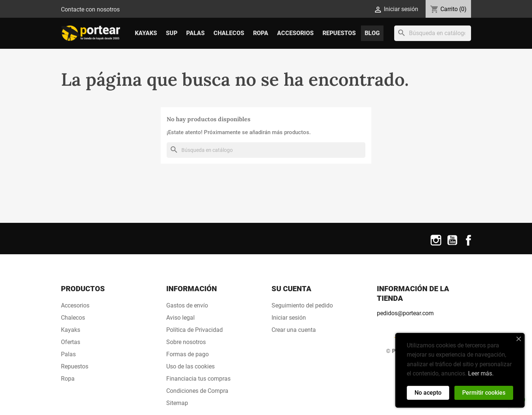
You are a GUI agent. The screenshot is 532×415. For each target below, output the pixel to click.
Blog (372, 33)
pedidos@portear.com (405, 313)
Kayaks (146, 33)
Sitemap (177, 403)
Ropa (261, 33)
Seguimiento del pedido (302, 305)
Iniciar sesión (289, 318)
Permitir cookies (484, 393)
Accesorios (295, 33)
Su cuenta (291, 289)
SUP (172, 33)
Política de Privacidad (195, 330)
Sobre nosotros (186, 342)
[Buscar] (433, 33)
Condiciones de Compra (197, 391)
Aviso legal (180, 318)
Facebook (468, 245)
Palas (195, 33)
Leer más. (481, 373)
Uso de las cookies (190, 366)
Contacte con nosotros (90, 9)
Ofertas (71, 342)
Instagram (436, 245)
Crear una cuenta (294, 330)
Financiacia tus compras (198, 379)
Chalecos (229, 33)
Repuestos (339, 33)
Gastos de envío (187, 305)
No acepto (428, 393)
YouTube (452, 245)
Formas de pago (187, 354)
